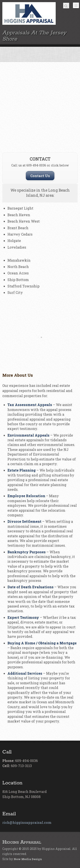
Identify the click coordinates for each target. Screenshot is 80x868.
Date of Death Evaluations (31, 587)
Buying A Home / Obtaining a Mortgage (42, 643)
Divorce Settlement (24, 521)
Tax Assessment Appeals (30, 405)
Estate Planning (22, 470)
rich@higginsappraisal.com (27, 822)
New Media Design (28, 859)
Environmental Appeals (28, 435)
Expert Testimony (23, 617)
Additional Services (25, 673)
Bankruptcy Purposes (27, 552)
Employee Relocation (26, 496)
